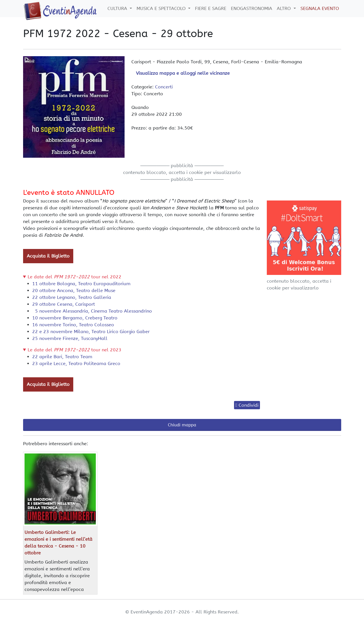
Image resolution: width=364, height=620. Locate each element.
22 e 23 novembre (91, 332)
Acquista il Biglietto (48, 256)
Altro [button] (284, 8)
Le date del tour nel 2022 (75, 277)
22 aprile (62, 357)
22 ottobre (72, 297)
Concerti (164, 87)
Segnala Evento (320, 8)
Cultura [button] (118, 8)
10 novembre (75, 318)
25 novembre (70, 338)
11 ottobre (81, 284)
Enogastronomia (252, 8)
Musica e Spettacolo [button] (162, 8)
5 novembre (92, 311)
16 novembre (73, 325)
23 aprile (76, 363)
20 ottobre (74, 290)
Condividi (249, 405)
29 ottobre (64, 304)
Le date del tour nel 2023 (75, 350)
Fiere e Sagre (211, 8)
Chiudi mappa (182, 425)
